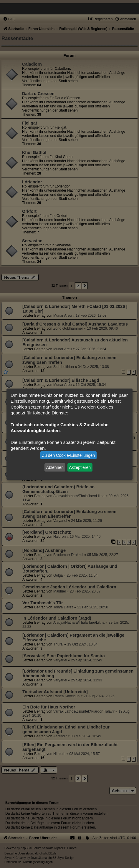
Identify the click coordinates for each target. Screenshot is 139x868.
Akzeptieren (80, 467)
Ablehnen (55, 467)
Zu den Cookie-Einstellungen (69, 455)
